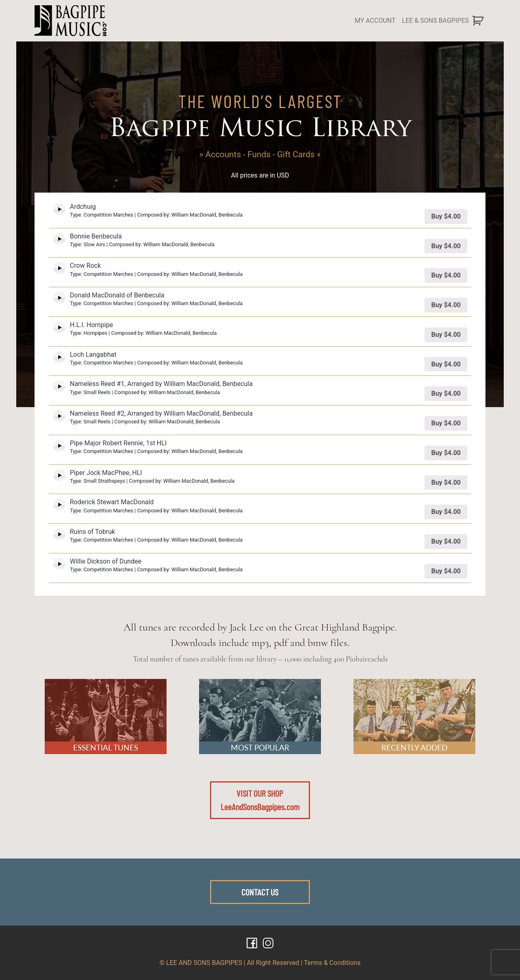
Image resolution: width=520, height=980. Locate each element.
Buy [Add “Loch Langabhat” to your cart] (446, 364)
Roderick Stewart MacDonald (112, 502)
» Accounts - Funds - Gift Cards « (260, 154)
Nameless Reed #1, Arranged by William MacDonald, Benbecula (161, 384)
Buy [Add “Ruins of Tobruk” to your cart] (446, 541)
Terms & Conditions (332, 963)
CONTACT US (260, 892)
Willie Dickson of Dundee (106, 561)
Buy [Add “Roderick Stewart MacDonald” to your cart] (446, 512)
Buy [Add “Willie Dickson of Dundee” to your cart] (446, 571)
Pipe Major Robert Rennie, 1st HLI (118, 443)
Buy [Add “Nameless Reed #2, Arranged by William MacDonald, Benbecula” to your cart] (446, 423)
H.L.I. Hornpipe (91, 325)
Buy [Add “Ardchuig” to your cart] (446, 216)
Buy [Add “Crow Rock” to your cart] (446, 275)
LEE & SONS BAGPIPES (435, 21)
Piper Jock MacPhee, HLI (106, 473)
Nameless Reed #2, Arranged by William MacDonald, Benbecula (161, 413)
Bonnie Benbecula (96, 236)
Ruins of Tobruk (92, 532)
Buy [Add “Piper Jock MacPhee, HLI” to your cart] (446, 482)
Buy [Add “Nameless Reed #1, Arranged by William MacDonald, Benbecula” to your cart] (446, 394)
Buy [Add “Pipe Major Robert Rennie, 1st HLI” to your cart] (446, 453)
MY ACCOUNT (375, 21)
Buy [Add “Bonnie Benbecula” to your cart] (446, 246)
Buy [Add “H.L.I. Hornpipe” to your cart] (446, 335)
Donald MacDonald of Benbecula (117, 295)
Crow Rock (85, 266)
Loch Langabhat (93, 354)
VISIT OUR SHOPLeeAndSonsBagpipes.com (260, 800)
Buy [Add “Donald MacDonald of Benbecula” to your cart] (446, 305)
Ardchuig (83, 207)
